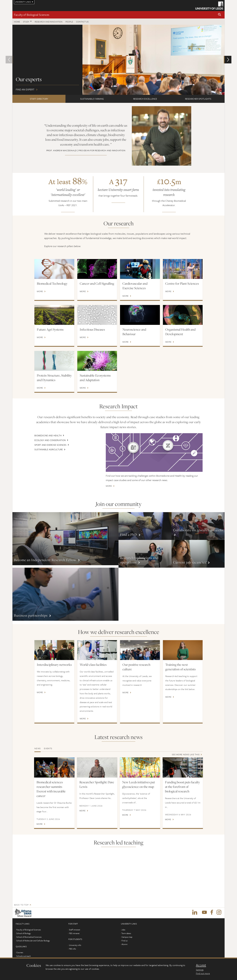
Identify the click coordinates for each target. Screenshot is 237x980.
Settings (200, 970)
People (69, 22)
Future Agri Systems (50, 329)
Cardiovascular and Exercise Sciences (135, 286)
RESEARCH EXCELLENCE (145, 99)
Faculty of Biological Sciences (32, 15)
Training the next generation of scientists (180, 664)
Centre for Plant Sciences (182, 283)
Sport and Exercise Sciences (50, 445)
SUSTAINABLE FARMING (92, 99)
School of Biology (24, 931)
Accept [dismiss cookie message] (201, 965)
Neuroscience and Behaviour (134, 332)
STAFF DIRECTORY (39, 99)
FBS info (72, 946)
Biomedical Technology (52, 283)
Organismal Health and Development (180, 332)
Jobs (123, 927)
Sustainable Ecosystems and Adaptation (95, 378)
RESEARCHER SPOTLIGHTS (198, 99)
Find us (124, 938)
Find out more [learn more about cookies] (203, 973)
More (40, 291)
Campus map (127, 934)
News (38, 746)
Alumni (19, 957)
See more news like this (186, 752)
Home (17, 22)
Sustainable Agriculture (49, 449)
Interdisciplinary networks (54, 662)
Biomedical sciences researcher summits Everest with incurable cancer (51, 786)
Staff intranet (75, 927)
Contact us (82, 22)
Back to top (21, 902)
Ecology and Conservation (50, 440)
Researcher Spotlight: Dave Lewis (97, 782)
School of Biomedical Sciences (29, 934)
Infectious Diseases (92, 329)
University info (75, 943)
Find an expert (118, 60)
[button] (220, 15)
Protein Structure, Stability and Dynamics (54, 378)
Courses (20, 950)
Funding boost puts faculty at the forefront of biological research (182, 784)
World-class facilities (93, 662)
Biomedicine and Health (48, 435)
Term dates (126, 931)
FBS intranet (74, 931)
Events (48, 746)
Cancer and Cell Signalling (97, 283)
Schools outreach (24, 953)
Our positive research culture (136, 664)
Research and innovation (49, 22)
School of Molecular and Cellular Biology (33, 938)
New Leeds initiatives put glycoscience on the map (139, 782)
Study (26, 22)
